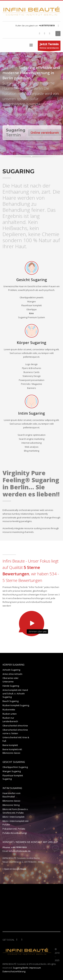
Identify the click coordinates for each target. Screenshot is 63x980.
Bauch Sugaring (10, 701)
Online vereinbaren (49, 46)
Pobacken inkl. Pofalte (14, 829)
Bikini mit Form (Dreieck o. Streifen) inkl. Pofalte (15, 811)
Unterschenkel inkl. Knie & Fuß (16, 739)
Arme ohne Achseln (12, 674)
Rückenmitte (9, 710)
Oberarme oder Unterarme (10, 680)
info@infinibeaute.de (20, 851)
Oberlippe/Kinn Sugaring (15, 767)
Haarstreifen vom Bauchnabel (12, 795)
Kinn (32, 313)
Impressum (35, 968)
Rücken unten (10, 714)
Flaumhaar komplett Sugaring (13, 777)
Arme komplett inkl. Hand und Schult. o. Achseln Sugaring (15, 694)
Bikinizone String (11, 805)
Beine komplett (10, 745)
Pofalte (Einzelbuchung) (15, 833)
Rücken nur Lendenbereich (10, 720)
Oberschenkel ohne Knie (15, 726)
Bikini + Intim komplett (13, 817)
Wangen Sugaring (12, 771)
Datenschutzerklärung (14, 971)
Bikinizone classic (11, 801)
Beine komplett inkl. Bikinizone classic (12, 751)
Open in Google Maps (14, 869)
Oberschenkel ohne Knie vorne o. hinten (15, 732)
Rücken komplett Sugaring (16, 705)
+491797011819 (47, 26)
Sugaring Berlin (21, 968)
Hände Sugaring (11, 686)
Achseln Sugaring (11, 670)
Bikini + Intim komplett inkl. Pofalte (16, 823)
